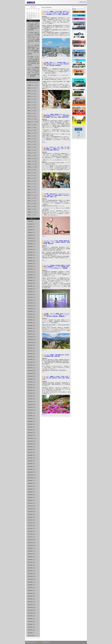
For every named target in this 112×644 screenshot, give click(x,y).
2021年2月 (30, 399)
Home (43, 7)
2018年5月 (30, 492)
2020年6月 (30, 421)
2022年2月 (30, 365)
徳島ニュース (31, 187)
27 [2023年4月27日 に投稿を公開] (33, 17)
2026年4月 (30, 224)
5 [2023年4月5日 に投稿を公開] (31, 12)
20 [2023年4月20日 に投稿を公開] (33, 15)
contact (85, 2)
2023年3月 (30, 328)
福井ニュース (31, 147)
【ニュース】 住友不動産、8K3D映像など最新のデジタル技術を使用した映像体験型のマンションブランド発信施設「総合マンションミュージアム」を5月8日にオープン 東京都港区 (57, 267)
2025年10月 (30, 241)
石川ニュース (31, 144)
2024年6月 (30, 286)
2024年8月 (30, 280)
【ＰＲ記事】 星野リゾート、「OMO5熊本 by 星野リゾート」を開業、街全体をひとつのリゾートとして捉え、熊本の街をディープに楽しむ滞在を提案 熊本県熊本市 (57, 64)
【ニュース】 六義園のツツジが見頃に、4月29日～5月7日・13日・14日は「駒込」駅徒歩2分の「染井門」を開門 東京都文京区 (56, 378)
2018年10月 (30, 478)
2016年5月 (30, 560)
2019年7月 (30, 452)
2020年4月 (30, 427)
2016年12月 (30, 540)
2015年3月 (30, 599)
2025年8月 (30, 247)
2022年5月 (30, 357)
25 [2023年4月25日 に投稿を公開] (29, 17)
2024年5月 (30, 289)
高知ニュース (31, 192)
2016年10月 (30, 545)
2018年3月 (30, 497)
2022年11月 (30, 340)
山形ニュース (31, 99)
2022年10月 (30, 342)
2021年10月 (30, 376)
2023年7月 (30, 317)
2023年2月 (30, 331)
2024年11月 (30, 272)
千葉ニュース (31, 116)
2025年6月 (30, 252)
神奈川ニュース (31, 122)
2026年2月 (30, 230)
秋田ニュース (31, 91)
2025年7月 (30, 249)
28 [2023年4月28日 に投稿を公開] (35, 17)
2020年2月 (30, 433)
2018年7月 (30, 486)
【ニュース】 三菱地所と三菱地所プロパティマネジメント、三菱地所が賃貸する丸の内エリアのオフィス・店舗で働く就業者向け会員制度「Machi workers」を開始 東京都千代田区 (56, 116)
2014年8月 (30, 619)
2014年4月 (30, 630)
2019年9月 (30, 447)
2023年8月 (30, 314)
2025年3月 (30, 261)
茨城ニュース (31, 111)
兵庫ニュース (31, 164)
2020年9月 (30, 413)
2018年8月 (30, 483)
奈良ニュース (31, 156)
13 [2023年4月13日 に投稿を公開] (33, 14)
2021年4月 (30, 393)
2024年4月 (30, 292)
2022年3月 (30, 362)
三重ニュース (31, 153)
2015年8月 (30, 585)
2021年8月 (30, 382)
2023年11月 (30, 306)
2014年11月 (30, 610)
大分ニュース (31, 204)
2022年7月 (30, 351)
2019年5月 (30, 458)
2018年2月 (30, 500)
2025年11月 (30, 238)
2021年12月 (30, 371)
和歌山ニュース (31, 167)
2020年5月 (30, 424)
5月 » (30, 19)
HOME (81, 2)
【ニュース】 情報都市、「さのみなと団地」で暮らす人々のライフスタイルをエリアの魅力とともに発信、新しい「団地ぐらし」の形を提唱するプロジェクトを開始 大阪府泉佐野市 (56, 13)
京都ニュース (31, 159)
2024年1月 (30, 300)
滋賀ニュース (31, 150)
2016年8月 (30, 551)
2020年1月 (30, 435)
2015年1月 (30, 605)
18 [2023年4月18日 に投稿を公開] (29, 15)
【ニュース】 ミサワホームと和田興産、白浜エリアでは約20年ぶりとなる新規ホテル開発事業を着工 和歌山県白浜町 (34, 26)
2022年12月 (30, 337)
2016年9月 (30, 548)
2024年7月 (30, 283)
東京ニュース (31, 119)
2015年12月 (30, 574)
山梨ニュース (31, 130)
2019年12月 (30, 438)
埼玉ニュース (31, 113)
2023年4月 (30, 326)
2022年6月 (30, 354)
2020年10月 (30, 410)
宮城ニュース (31, 97)
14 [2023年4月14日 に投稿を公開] (35, 14)
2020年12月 (30, 405)
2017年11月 (30, 509)
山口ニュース (31, 175)
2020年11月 (30, 407)
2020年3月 (30, 430)
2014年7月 (30, 622)
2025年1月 (30, 266)
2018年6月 (30, 489)
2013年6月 (30, 633)
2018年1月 (30, 503)
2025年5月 (30, 255)
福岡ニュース (31, 195)
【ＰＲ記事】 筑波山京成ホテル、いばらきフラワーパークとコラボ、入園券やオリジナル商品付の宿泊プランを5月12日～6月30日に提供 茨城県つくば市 (56, 195)
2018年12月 (30, 472)
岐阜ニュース (31, 139)
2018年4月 (30, 495)
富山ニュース (31, 142)
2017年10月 (30, 512)
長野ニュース (31, 127)
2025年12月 (30, 235)
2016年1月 (30, 571)
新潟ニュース (31, 125)
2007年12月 (30, 636)
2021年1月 (30, 402)
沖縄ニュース (31, 215)
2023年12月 (30, 303)
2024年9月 (30, 278)
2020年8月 (30, 416)
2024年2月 (30, 297)
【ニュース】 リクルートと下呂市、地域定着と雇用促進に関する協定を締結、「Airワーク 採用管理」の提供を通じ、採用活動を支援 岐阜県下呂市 (57, 242)
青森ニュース (31, 88)
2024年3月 (30, 295)
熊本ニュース (31, 206)
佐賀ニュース (31, 198)
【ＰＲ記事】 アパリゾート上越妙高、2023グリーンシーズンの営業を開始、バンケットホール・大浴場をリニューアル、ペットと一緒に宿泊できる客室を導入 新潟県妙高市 (56, 315)
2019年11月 (30, 441)
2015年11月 (30, 576)
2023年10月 (30, 309)
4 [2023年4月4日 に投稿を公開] (29, 12)
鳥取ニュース (31, 178)
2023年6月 (30, 320)
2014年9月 (30, 616)
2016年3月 (30, 565)
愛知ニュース (31, 136)
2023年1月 (30, 334)
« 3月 (27, 19)
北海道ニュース (31, 85)
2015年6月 (30, 591)
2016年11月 (30, 543)
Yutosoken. (40, 642)
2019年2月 (30, 467)
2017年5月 (30, 526)
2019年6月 (30, 455)
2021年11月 (30, 373)
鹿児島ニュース (31, 212)
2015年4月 (30, 596)
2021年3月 (30, 396)
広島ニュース (31, 173)
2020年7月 (30, 419)
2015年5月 (30, 593)
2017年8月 (30, 517)
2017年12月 (30, 506)
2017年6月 (30, 523)
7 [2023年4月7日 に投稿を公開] (35, 12)
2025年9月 (30, 244)
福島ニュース (31, 102)
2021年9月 (30, 379)
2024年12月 (30, 269)
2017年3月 (30, 531)
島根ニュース (31, 181)
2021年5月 (30, 390)
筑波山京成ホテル (54, 202)
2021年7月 (30, 385)
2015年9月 (30, 582)
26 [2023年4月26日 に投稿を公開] (31, 17)
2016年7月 (30, 554)
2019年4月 (30, 461)
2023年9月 (30, 311)
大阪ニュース (31, 161)
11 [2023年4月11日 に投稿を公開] (29, 14)
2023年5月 (30, 323)
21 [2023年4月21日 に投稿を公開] (35, 15)
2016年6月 (30, 557)
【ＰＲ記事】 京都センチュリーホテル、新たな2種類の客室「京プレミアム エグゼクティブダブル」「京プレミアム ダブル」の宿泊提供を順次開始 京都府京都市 (34, 38)
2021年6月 (30, 388)
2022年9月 (30, 345)
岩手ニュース (31, 94)
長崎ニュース (31, 201)
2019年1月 (30, 469)
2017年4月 (30, 529)
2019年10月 (30, 444)
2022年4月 (30, 359)
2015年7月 (30, 588)
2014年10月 (30, 613)
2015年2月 (30, 602)
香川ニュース (31, 184)
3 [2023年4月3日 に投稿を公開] (27, 12)
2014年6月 (30, 624)
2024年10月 (30, 275)
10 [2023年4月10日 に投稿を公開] (27, 14)
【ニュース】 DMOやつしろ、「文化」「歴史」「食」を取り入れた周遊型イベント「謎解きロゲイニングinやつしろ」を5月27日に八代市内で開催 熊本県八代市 (56, 149)
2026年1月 (30, 233)
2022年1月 (30, 368)
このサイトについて (32, 82)
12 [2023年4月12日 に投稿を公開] (31, 14)
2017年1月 (30, 537)
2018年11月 (30, 475)
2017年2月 (30, 534)
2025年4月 (30, 258)
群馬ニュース (31, 105)
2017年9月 (30, 514)
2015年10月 (30, 579)
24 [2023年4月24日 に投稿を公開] (27, 17)
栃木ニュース (31, 108)
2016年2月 (30, 568)
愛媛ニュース (31, 190)
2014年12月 (30, 607)
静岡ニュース (31, 133)
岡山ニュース (31, 170)
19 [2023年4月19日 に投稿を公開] (31, 15)
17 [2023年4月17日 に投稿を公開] (27, 15)
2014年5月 (30, 627)
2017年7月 (30, 520)
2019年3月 (30, 464)
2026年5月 (30, 221)
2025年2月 (30, 264)
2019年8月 (30, 450)
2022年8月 (30, 348)
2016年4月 (30, 562)
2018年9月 (30, 481)
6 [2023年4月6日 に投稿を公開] (33, 12)
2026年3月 (30, 227)
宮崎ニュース (31, 209)
